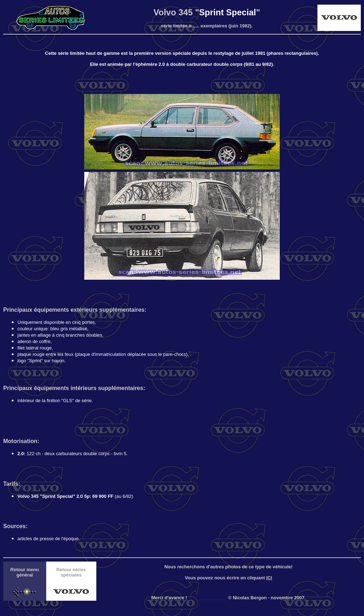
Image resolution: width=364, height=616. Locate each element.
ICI (269, 578)
